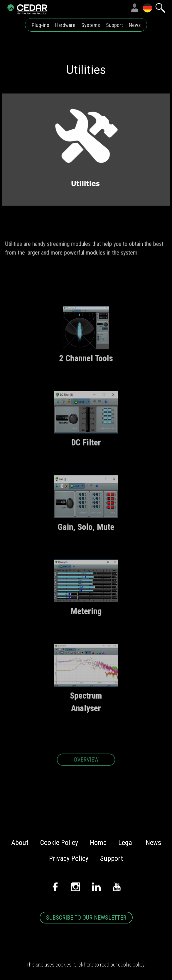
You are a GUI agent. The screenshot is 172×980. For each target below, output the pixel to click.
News (135, 25)
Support (114, 25)
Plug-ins (41, 25)
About (20, 843)
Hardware (65, 25)
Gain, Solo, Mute (86, 529)
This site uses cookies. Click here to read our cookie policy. (86, 965)
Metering (86, 613)
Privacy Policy (69, 858)
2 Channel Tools (86, 361)
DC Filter (86, 445)
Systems (91, 25)
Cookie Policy (59, 843)
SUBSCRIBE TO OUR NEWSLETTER (86, 918)
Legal (126, 843)
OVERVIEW (86, 762)
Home (98, 843)
